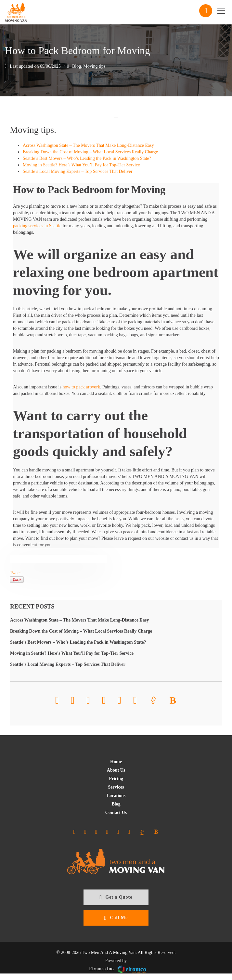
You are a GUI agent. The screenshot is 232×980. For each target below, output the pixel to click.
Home (116, 762)
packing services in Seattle (37, 226)
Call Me (116, 918)
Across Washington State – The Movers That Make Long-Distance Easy (88, 145)
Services (116, 787)
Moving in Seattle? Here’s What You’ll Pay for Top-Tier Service (81, 165)
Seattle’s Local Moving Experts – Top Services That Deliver (78, 171)
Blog (77, 66)
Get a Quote (116, 897)
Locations (116, 796)
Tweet (15, 573)
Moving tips (94, 66)
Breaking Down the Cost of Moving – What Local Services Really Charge (90, 152)
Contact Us (116, 812)
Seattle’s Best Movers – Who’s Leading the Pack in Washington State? (87, 158)
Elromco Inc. (117, 969)
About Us (116, 770)
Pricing (116, 779)
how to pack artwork (81, 387)
